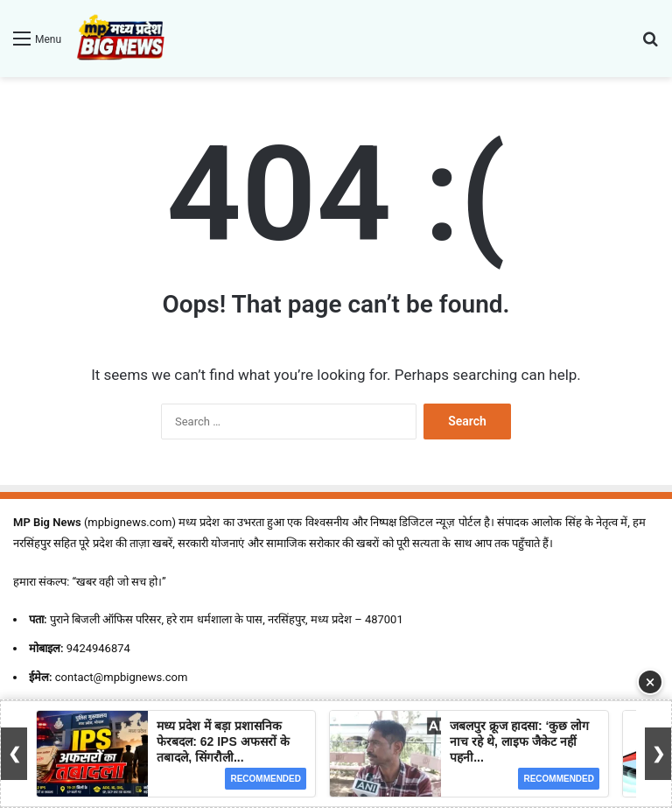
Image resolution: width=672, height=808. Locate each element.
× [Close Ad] (651, 682)
